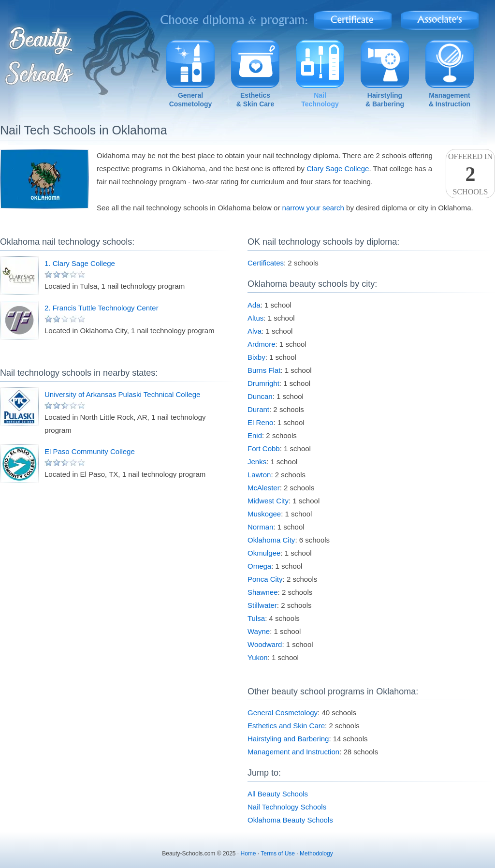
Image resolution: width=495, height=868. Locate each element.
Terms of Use (278, 853)
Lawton (259, 475)
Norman (260, 527)
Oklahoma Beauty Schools (290, 820)
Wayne (259, 631)
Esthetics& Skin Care (255, 100)
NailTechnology (320, 100)
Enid (255, 435)
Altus (255, 318)
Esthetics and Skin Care (286, 726)
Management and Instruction (293, 752)
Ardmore (262, 344)
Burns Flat (264, 370)
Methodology (316, 853)
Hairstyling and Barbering (288, 739)
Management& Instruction (450, 100)
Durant (258, 409)
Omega (259, 566)
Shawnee (263, 592)
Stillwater (262, 605)
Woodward (265, 644)
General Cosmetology (283, 713)
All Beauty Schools (278, 794)
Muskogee (264, 514)
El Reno (260, 422)
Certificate (353, 17)
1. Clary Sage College (80, 263)
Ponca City (265, 579)
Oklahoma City (271, 540)
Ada (254, 305)
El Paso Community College (90, 451)
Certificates (266, 263)
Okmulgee (264, 553)
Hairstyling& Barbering (385, 100)
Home (248, 853)
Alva (255, 331)
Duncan (260, 396)
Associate (440, 17)
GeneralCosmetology (191, 100)
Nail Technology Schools (287, 807)
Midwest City (268, 501)
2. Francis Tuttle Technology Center (102, 308)
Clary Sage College (338, 169)
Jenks (257, 462)
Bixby (256, 357)
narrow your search (313, 208)
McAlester (264, 488)
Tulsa (256, 618)
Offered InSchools (470, 174)
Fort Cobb (264, 449)
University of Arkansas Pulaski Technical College (122, 394)
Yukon (258, 657)
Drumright (263, 383)
